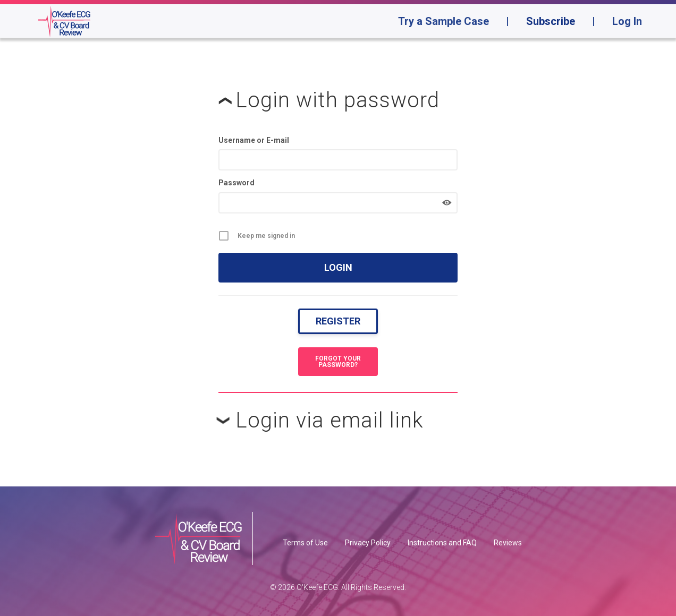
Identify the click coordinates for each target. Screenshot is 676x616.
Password (236, 183)
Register (338, 321)
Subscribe (551, 21)
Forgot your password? (338, 362)
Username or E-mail (254, 140)
